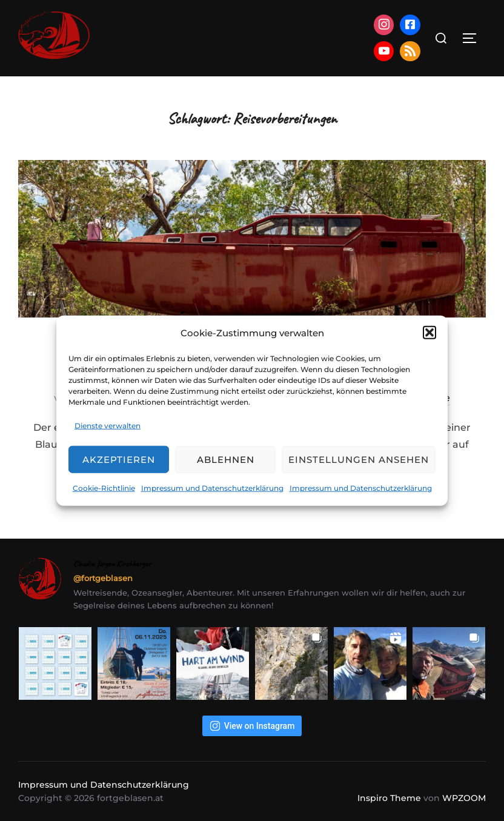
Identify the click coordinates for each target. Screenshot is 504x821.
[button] (429, 333)
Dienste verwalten (108, 425)
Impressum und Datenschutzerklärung (212, 488)
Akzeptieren (119, 460)
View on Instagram (252, 726)
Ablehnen (226, 460)
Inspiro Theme (389, 798)
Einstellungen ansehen (359, 460)
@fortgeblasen (103, 578)
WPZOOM (464, 798)
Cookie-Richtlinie (104, 488)
